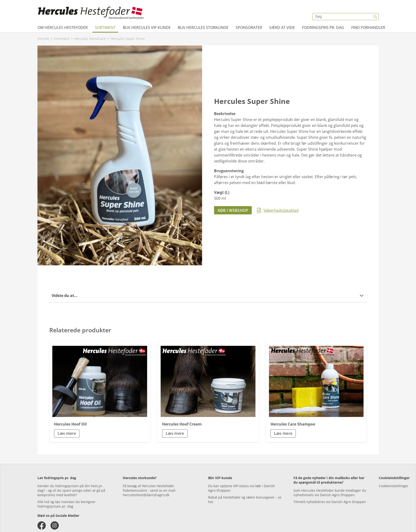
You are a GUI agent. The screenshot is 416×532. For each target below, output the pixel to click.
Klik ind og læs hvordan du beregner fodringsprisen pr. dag (66, 504)
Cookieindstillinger (394, 486)
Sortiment (105, 28)
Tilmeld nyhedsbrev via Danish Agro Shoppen (330, 502)
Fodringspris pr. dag (323, 28)
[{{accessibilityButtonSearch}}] (375, 17)
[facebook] (42, 525)
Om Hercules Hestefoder (63, 28)
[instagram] (55, 525)
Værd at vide (282, 28)
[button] (208, 296)
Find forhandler (368, 28)
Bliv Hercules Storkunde (203, 28)
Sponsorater (249, 28)
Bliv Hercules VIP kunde (147, 28)
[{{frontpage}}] (91, 13)
